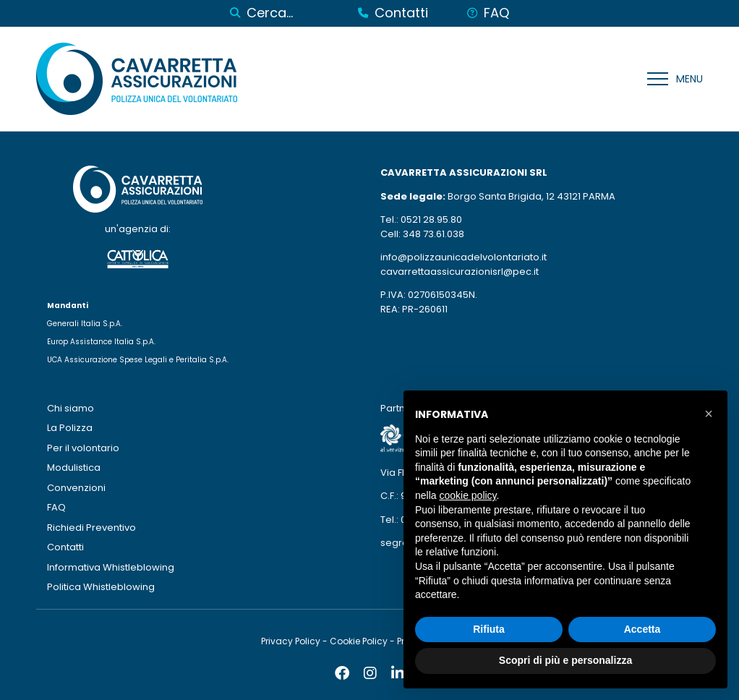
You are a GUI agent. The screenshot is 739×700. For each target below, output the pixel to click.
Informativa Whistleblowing (111, 567)
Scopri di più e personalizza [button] (565, 660)
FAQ (56, 507)
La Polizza (70, 428)
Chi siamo (71, 408)
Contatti (65, 547)
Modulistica (74, 468)
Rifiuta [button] (489, 629)
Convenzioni (76, 488)
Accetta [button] (642, 629)
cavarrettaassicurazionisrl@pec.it (460, 272)
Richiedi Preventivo (91, 528)
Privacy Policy (291, 641)
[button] (709, 414)
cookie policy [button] (467, 495)
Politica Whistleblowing (101, 587)
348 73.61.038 (433, 234)
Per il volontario (83, 448)
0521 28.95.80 (431, 219)
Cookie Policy (359, 641)
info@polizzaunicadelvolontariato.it (464, 257)
